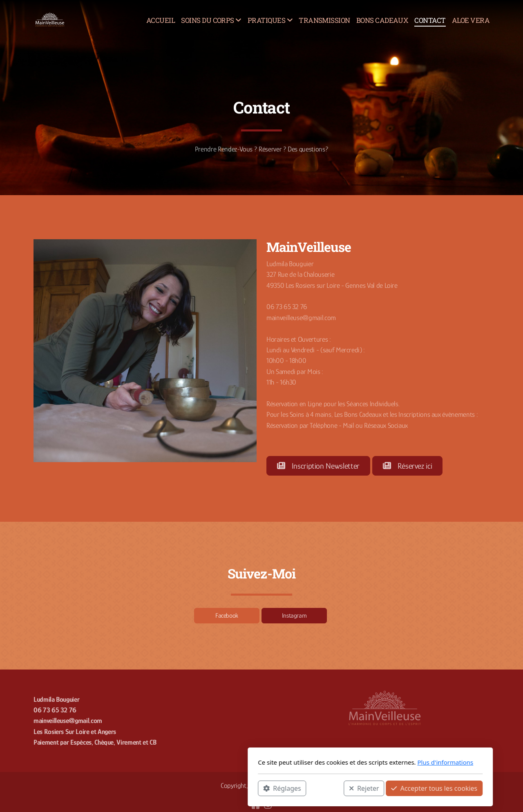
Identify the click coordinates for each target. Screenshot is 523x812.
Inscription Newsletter (318, 466)
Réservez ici (407, 466)
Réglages (173, 788)
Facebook (227, 616)
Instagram (294, 616)
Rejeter (255, 788)
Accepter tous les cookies (325, 788)
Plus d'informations (336, 762)
